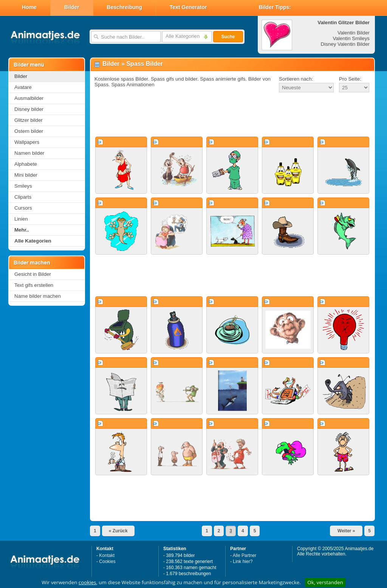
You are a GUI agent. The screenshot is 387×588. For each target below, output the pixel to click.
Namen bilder (29, 153)
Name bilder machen (38, 296)
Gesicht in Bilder (33, 274)
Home (29, 7)
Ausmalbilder (29, 98)
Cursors (23, 208)
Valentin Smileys (351, 38)
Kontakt (107, 555)
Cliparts (23, 197)
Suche (228, 37)
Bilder (72, 7)
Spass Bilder (145, 64)
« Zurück (118, 531)
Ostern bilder (29, 131)
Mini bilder (26, 175)
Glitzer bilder (29, 120)
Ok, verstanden (325, 582)
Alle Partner (245, 555)
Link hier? (243, 562)
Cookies (107, 562)
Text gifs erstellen (34, 285)
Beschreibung (125, 7)
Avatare (23, 87)
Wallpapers (27, 142)
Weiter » (346, 531)
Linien (21, 219)
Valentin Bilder (354, 33)
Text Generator (188, 7)
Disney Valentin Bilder (345, 44)
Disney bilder (29, 109)
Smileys (23, 186)
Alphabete (26, 164)
